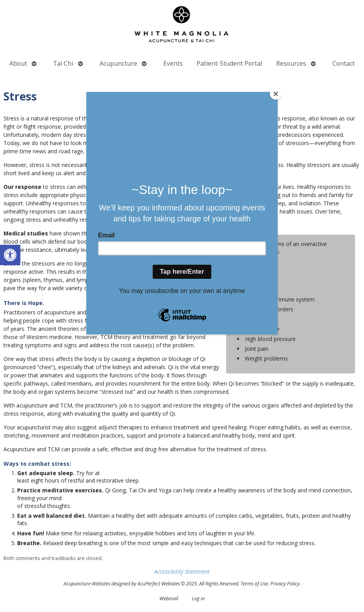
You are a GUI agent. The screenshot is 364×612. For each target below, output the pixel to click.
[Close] (276, 94)
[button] (10, 255)
